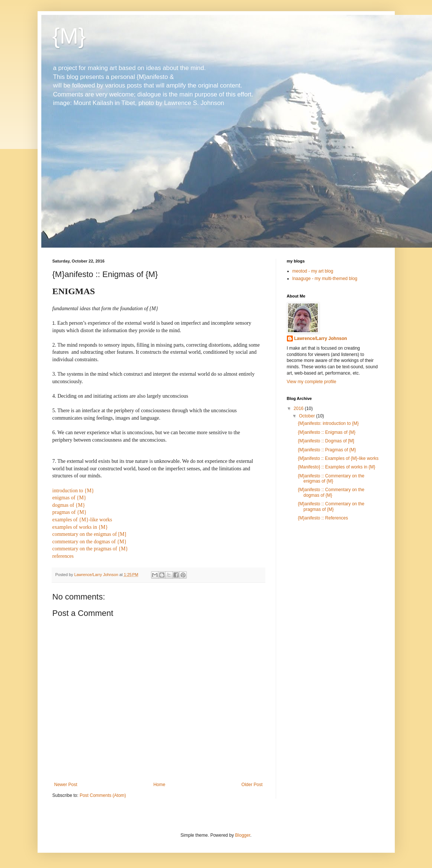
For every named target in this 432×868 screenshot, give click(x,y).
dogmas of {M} (69, 505)
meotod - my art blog (313, 271)
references (63, 556)
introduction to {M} (73, 491)
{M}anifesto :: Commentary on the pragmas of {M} (331, 506)
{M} (69, 36)
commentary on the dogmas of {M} (90, 542)
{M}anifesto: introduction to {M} (328, 423)
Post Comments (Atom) (103, 795)
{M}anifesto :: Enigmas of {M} (327, 432)
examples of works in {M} (80, 527)
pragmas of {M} (70, 512)
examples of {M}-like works (82, 520)
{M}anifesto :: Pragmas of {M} (327, 450)
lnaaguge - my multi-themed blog (325, 279)
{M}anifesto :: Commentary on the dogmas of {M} (331, 492)
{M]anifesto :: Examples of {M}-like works (338, 458)
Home (159, 785)
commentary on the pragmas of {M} (90, 549)
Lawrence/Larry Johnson (321, 338)
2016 (299, 408)
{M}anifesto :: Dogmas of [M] (326, 441)
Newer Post (66, 785)
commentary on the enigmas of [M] (89, 534)
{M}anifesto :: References (323, 518)
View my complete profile (312, 382)
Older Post (252, 785)
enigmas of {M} (69, 498)
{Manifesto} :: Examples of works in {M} (336, 467)
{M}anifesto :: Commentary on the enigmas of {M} (331, 478)
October (307, 416)
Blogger (243, 835)
